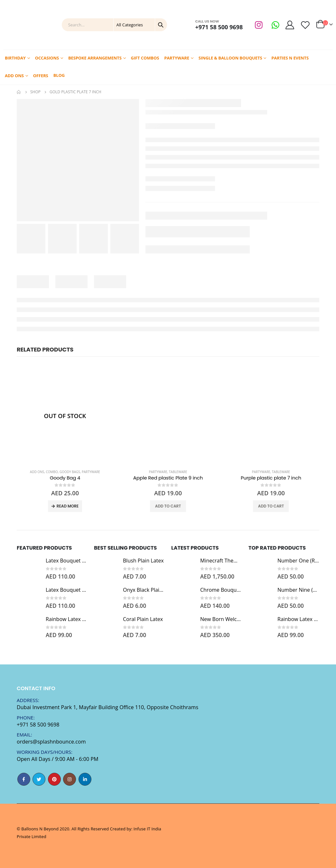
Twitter (39, 779)
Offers (41, 76)
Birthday (15, 58)
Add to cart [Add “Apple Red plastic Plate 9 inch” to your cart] (168, 506)
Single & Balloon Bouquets (230, 58)
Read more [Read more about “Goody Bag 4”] (68, 506)
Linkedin (85, 779)
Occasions (47, 58)
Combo (52, 472)
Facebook (24, 779)
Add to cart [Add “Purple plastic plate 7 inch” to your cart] (271, 506)
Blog (59, 75)
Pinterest (54, 779)
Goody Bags (70, 472)
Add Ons (14, 76)
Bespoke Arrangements (95, 58)
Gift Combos (145, 58)
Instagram (70, 779)
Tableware (178, 472)
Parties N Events (290, 58)
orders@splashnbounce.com (51, 742)
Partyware (177, 58)
